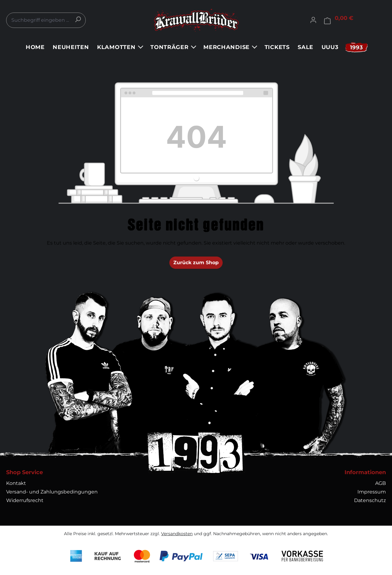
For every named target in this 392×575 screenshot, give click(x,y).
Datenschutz (370, 500)
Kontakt (16, 483)
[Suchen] (78, 19)
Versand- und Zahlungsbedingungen (52, 492)
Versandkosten (177, 534)
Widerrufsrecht (25, 500)
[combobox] (46, 20)
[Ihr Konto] (313, 20)
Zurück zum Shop (196, 263)
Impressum (372, 492)
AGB (381, 483)
